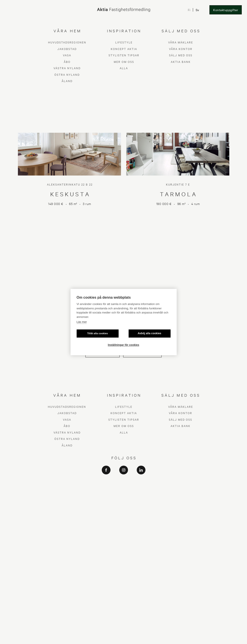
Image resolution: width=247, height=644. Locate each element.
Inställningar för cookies (124, 345)
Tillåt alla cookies (98, 333)
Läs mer (82, 322)
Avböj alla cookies (150, 333)
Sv (197, 10)
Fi (189, 10)
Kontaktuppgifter (226, 10)
